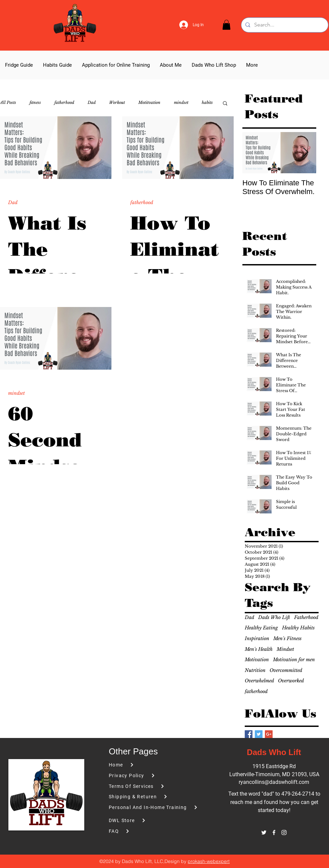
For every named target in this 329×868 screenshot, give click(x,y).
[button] (226, 25)
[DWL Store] (156, 821)
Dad (92, 102)
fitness (35, 102)
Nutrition (255, 670)
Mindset (285, 649)
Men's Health (259, 649)
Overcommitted (286, 670)
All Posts (8, 102)
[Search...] (284, 25)
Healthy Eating (261, 628)
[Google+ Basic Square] (269, 734)
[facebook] (274, 832)
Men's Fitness (287, 638)
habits (207, 102)
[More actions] (102, 194)
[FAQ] (147, 831)
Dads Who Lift (274, 617)
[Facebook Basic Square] (249, 734)
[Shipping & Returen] (147, 797)
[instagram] (284, 832)
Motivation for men (294, 660)
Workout (117, 102)
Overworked (291, 681)
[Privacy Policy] (147, 776)
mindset (181, 102)
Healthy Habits (298, 628)
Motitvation (149, 102)
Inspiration (257, 638)
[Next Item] (305, 153)
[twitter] (264, 832)
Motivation (257, 660)
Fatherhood (306, 617)
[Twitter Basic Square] (259, 734)
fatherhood (64, 102)
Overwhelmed (259, 681)
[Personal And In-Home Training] (156, 808)
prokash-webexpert (209, 861)
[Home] (147, 765)
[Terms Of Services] (147, 786)
